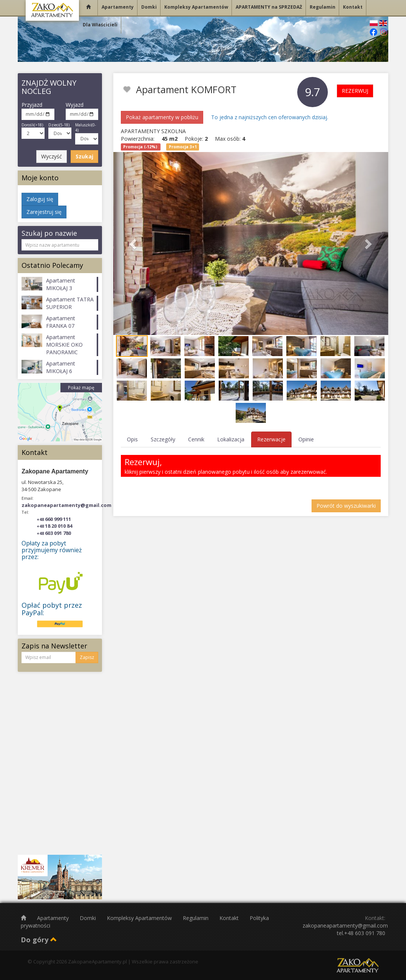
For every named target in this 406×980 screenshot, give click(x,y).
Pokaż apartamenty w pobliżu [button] (162, 117)
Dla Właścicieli (100, 25)
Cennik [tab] (196, 439)
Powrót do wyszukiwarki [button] (346, 506)
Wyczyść (52, 156)
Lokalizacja (231, 439)
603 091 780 (54, 533)
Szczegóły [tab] (163, 439)
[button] (134, 243)
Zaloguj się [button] (40, 199)
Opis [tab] (132, 439)
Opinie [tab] (306, 439)
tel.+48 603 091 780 (361, 933)
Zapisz (87, 657)
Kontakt (230, 918)
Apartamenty (54, 918)
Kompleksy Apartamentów (140, 918)
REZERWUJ (355, 91)
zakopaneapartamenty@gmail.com (66, 505)
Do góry (39, 940)
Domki (89, 918)
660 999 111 (54, 519)
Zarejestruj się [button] (44, 212)
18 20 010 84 (54, 526)
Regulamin (196, 918)
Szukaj (84, 156)
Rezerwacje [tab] (271, 439)
